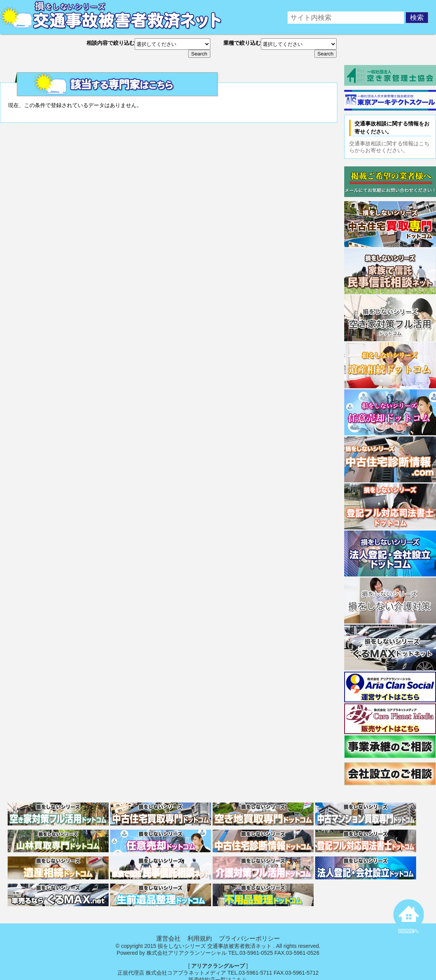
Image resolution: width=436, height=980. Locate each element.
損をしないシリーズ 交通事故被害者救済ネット (215, 946)
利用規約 (200, 938)
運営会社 (168, 938)
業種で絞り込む (242, 43)
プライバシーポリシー (249, 938)
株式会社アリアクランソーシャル (187, 953)
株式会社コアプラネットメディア (186, 973)
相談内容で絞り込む (111, 43)
